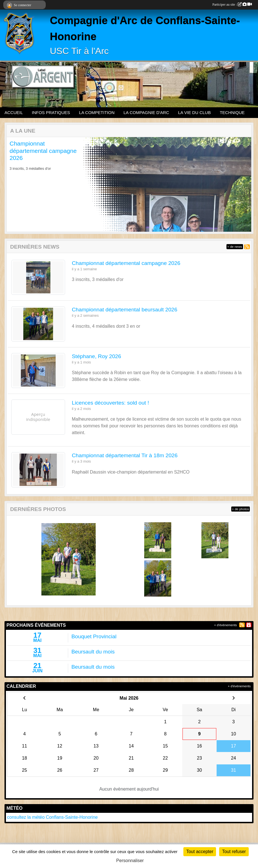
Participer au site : (232, 5)
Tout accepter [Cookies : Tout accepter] (200, 852)
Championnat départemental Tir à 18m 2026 (125, 455)
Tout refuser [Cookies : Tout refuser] (234, 852)
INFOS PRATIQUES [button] (51, 112)
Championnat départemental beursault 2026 (124, 310)
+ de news (235, 247)
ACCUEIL (14, 112)
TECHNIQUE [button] (232, 112)
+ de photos (241, 509)
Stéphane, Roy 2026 (96, 356)
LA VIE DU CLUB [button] (194, 112)
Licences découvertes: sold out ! (110, 403)
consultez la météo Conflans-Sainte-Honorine (52, 817)
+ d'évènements (225, 625)
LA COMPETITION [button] (97, 112)
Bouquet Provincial (94, 636)
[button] (16, 184)
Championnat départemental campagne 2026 (43, 150)
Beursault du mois (93, 652)
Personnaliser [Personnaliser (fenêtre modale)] (130, 861)
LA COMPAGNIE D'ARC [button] (146, 112)
